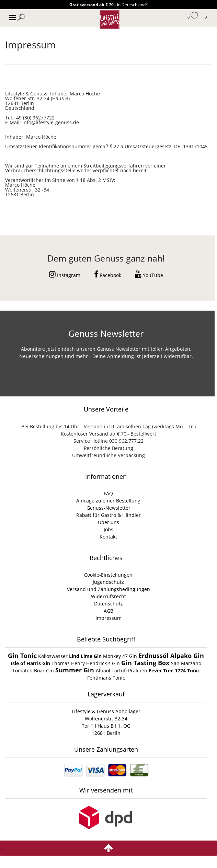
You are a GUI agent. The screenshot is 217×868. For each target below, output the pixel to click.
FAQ (108, 493)
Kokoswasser (53, 656)
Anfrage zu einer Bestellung (108, 501)
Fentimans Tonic (106, 678)
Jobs (108, 529)
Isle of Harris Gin (31, 663)
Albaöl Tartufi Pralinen (122, 670)
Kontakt (108, 537)
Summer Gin (76, 670)
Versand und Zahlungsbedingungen (108, 589)
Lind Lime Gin (86, 656)
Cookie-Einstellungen (108, 575)
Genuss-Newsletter (108, 508)
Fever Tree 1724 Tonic (174, 670)
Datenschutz (108, 604)
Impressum (108, 618)
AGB (108, 611)
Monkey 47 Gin (121, 656)
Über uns (108, 522)
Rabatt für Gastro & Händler (108, 515)
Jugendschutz (108, 582)
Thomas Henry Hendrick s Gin (86, 663)
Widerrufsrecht (108, 596)
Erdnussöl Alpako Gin (171, 656)
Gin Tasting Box (146, 663)
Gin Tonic (22, 656)
